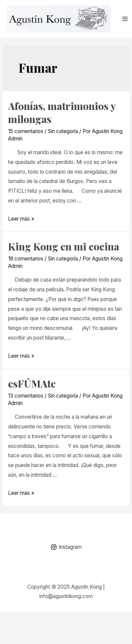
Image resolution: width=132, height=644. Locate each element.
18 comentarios (26, 259)
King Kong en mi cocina (64, 246)
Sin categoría (63, 131)
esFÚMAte (32, 384)
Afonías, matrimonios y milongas (62, 112)
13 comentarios (26, 396)
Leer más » (21, 219)
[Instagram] (66, 547)
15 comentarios (26, 131)
